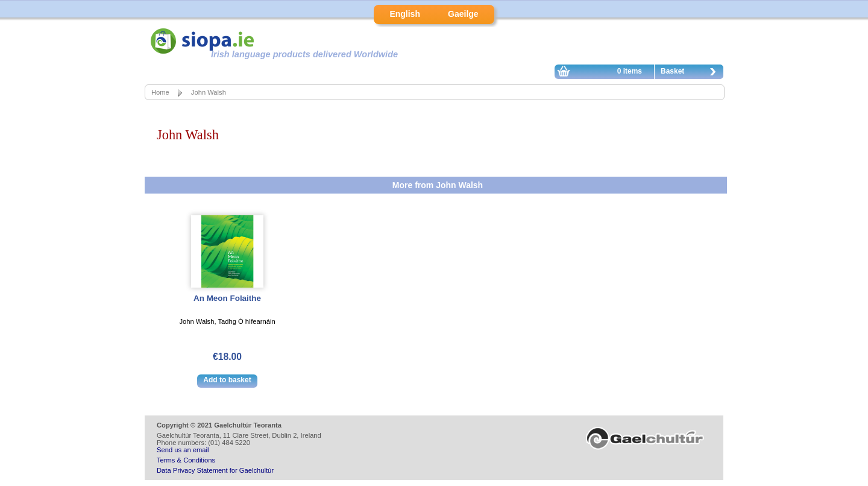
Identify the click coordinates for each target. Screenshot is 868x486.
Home (160, 92)
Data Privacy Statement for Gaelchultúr (215, 470)
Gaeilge (463, 14)
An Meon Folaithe (227, 298)
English (405, 14)
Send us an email (183, 450)
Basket (691, 73)
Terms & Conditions (186, 460)
